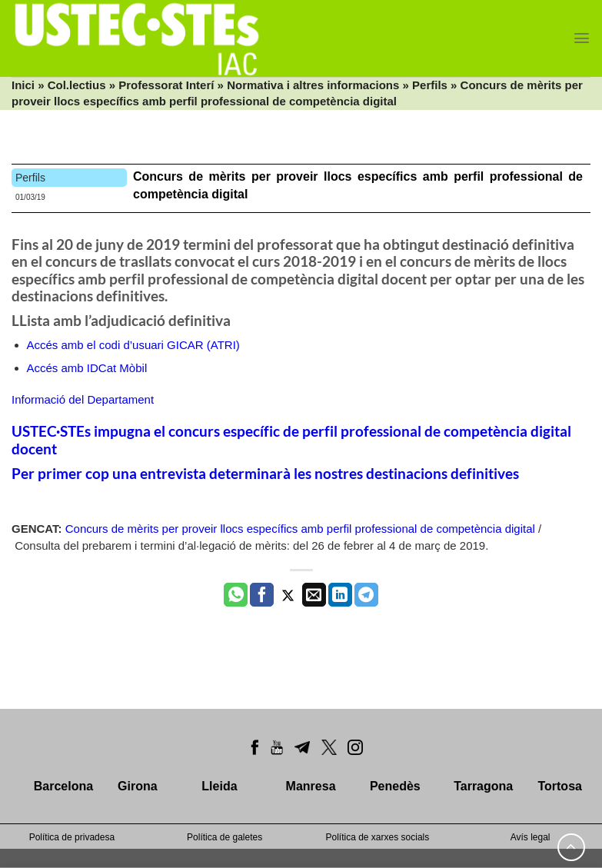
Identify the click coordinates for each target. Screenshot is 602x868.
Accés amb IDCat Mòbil (87, 368)
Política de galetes (225, 837)
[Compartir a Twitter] (288, 595)
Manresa (311, 786)
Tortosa (559, 786)
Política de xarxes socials (378, 837)
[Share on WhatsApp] (236, 595)
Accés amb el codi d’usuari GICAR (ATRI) (133, 345)
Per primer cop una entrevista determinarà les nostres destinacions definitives (265, 473)
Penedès (395, 786)
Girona (138, 786)
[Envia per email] (314, 595)
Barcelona (63, 786)
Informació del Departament (83, 399)
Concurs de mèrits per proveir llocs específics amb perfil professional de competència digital (300, 529)
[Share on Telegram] (366, 595)
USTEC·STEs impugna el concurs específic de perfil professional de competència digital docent (291, 440)
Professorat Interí (166, 85)
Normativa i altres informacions (313, 85)
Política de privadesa (72, 837)
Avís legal (530, 837)
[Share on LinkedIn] (340, 595)
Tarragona (483, 786)
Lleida (219, 786)
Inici (23, 85)
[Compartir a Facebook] (262, 595)
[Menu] (582, 38)
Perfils (430, 85)
